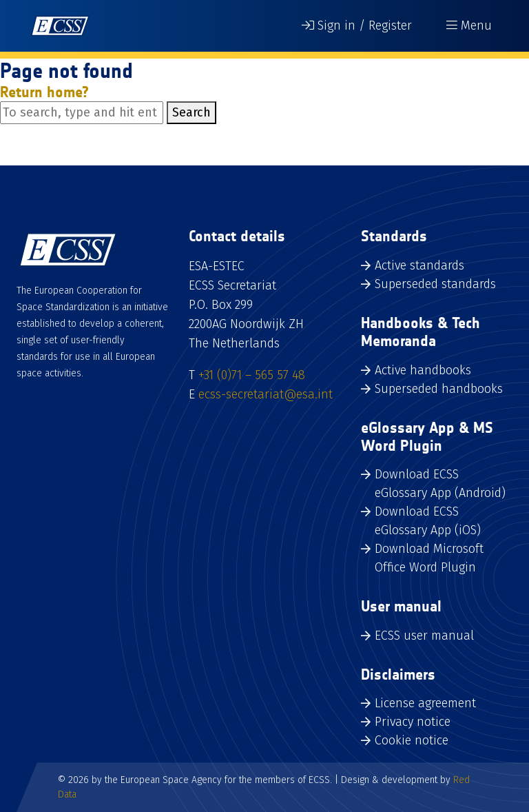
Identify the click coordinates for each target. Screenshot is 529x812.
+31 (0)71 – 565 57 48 (252, 375)
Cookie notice (412, 740)
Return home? (44, 92)
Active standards (419, 265)
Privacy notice (413, 722)
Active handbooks (423, 370)
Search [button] (191, 112)
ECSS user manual (424, 636)
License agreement (425, 703)
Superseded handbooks (439, 389)
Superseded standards (435, 284)
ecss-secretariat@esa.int (266, 394)
